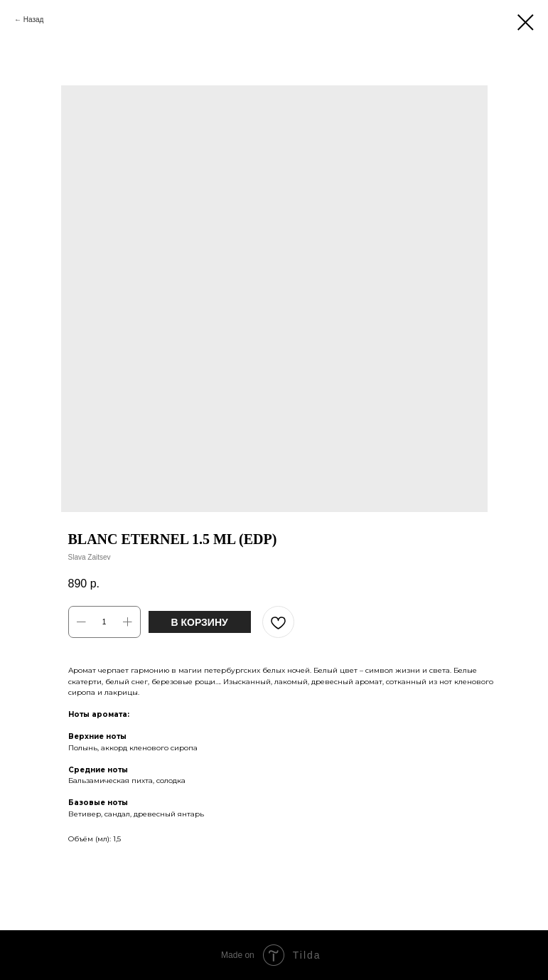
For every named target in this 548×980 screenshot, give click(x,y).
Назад (34, 20)
